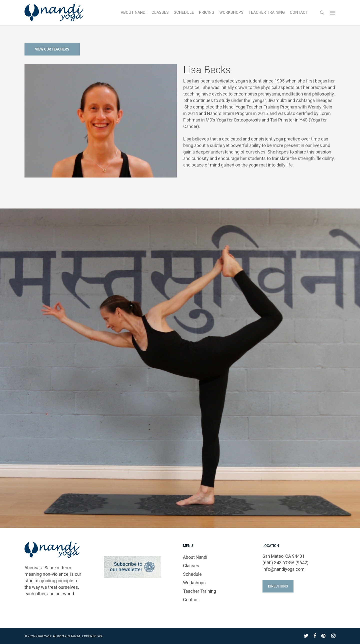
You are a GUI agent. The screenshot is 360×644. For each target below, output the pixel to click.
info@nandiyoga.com (283, 569)
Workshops (194, 583)
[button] (333, 12)
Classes (191, 566)
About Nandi (195, 557)
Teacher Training (199, 591)
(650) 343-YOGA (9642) (285, 563)
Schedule (192, 574)
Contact (191, 600)
